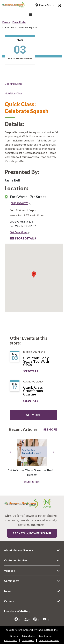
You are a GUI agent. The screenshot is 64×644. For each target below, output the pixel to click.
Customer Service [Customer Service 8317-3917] (15, 560)
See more (33, 415)
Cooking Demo (13, 84)
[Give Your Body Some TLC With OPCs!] (42, 363)
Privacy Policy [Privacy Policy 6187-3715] (28, 636)
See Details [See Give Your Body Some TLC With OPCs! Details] (31, 371)
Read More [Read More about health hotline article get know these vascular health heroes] (32, 482)
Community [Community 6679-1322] (12, 581)
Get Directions (20, 232)
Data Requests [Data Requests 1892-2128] (46, 636)
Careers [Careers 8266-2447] (9, 601)
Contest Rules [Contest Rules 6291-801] (11, 640)
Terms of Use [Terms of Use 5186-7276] (28, 640)
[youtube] (46, 619)
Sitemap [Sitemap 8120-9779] (14, 636)
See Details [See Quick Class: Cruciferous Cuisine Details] (31, 401)
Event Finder (19, 22)
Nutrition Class (13, 93)
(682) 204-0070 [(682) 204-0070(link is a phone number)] (20, 203)
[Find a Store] (45, 5)
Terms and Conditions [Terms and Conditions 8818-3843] (49, 640)
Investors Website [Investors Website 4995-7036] (17, 611)
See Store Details (23, 238)
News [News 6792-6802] (8, 591)
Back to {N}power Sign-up (32, 533)
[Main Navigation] (31, 15)
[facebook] (18, 619)
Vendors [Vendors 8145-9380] (9, 571)
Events (6, 22)
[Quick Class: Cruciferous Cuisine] (42, 392)
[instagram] (27, 619)
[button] (11, 467)
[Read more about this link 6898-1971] (32, 452)
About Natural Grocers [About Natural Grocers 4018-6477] (19, 550)
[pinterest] (36, 619)
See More (50, 429)
